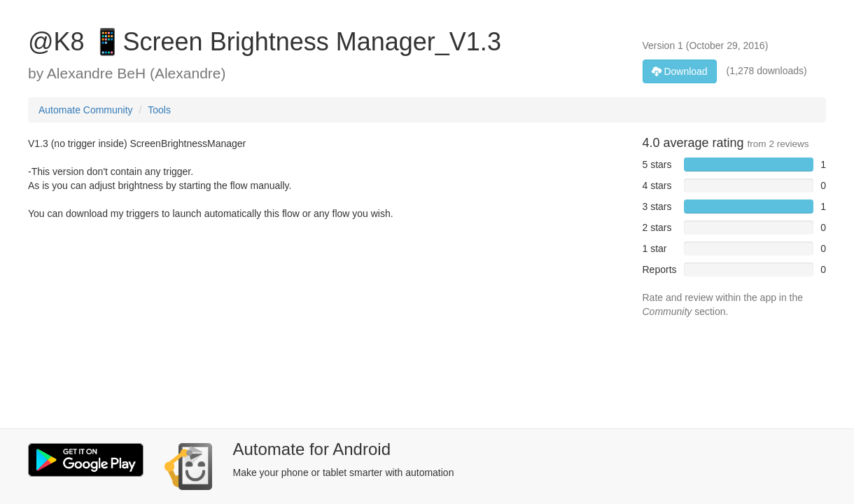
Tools (159, 110)
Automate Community (86, 110)
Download (680, 71)
